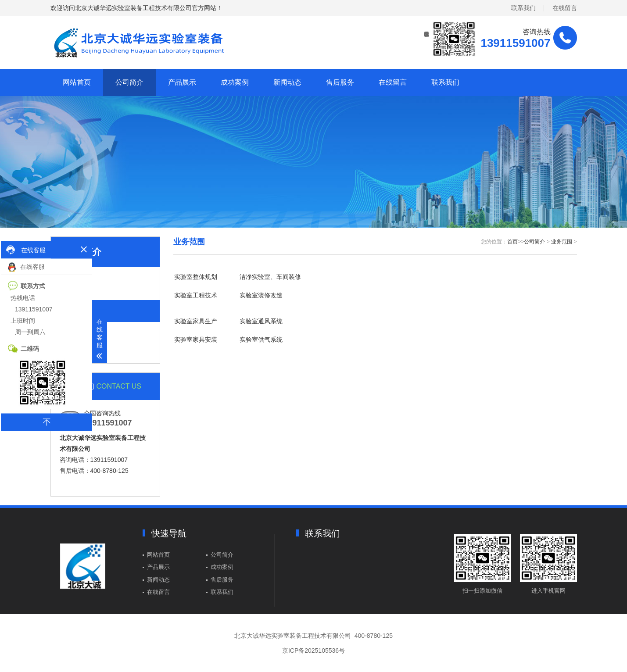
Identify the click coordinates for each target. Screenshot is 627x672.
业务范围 (562, 242)
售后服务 (340, 82)
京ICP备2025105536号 (313, 651)
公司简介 (129, 82)
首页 (512, 242)
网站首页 (77, 82)
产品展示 (182, 82)
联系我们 (523, 8)
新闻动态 (287, 82)
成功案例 (235, 82)
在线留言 (565, 8)
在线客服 (26, 267)
